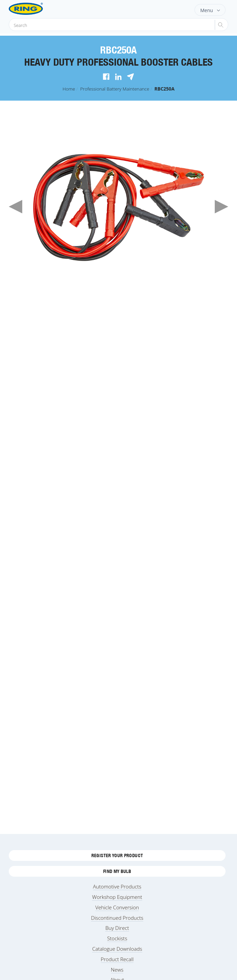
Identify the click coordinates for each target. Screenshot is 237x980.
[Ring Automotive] (37, 9)
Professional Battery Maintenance (115, 89)
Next (221, 207)
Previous (16, 207)
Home (69, 89)
